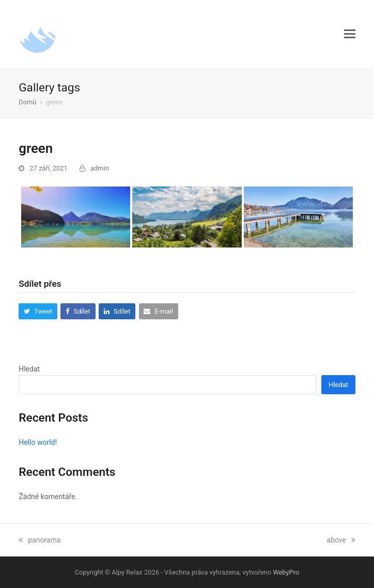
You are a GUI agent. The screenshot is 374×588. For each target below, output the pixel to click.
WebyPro (286, 572)
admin (100, 168)
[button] (350, 34)
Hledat (29, 369)
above (341, 540)
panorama (40, 540)
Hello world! (38, 442)
